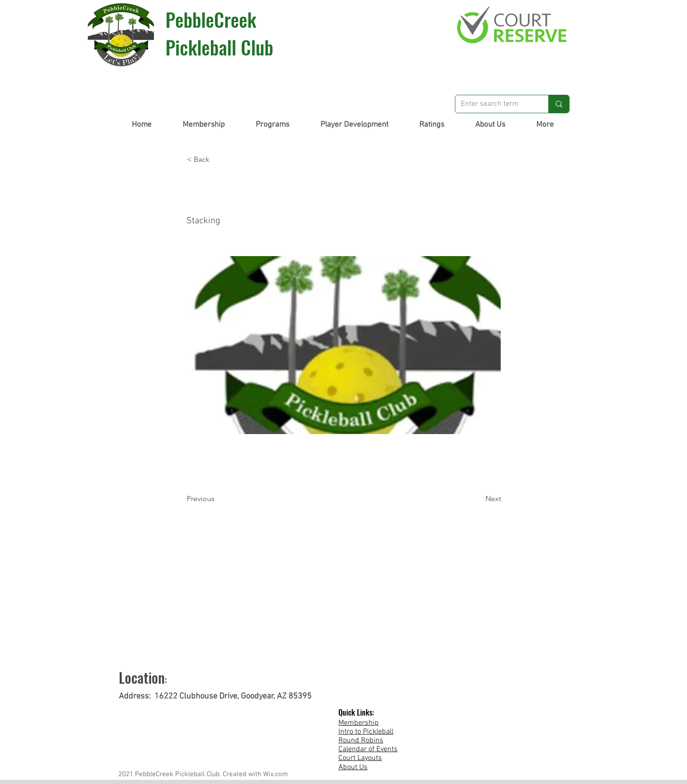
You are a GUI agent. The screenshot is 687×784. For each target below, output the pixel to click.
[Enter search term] (495, 104)
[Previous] (217, 499)
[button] (203, 125)
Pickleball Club (219, 47)
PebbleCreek (211, 19)
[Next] (478, 499)
